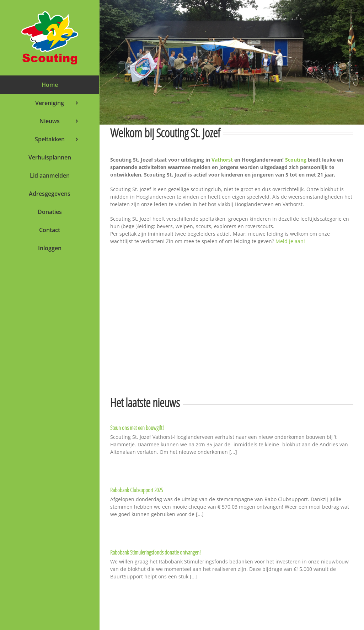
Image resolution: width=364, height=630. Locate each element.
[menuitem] (50, 85)
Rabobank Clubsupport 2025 (136, 490)
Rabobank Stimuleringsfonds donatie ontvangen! (156, 552)
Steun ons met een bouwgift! (137, 428)
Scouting (296, 160)
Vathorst (222, 160)
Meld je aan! (290, 241)
